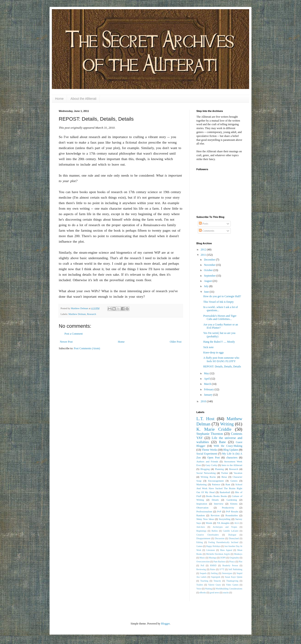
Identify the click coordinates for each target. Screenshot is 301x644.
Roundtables (232, 515)
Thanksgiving (232, 581)
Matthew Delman (77, 314)
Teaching (204, 581)
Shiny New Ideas (205, 519)
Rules (213, 569)
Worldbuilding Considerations (229, 589)
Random (201, 515)
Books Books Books (216, 496)
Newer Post (66, 342)
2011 (204, 255)
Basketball (225, 492)
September (210, 276)
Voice (199, 589)
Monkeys (238, 554)
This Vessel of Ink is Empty (219, 302)
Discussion (220, 538)
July (207, 286)
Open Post (214, 458)
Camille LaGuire (231, 531)
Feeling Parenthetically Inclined (223, 542)
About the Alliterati (83, 99)
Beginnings (201, 531)
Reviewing (201, 569)
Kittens (234, 504)
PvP (219, 511)
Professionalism (204, 511)
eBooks (203, 593)
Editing (200, 542)
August (208, 281)
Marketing (202, 484)
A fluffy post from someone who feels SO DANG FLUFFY (221, 359)
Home (59, 99)
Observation (202, 508)
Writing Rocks (208, 477)
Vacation (238, 473)
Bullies (215, 531)
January (209, 395)
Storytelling (225, 519)
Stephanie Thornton (210, 434)
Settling (214, 573)
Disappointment (203, 538)
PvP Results (232, 511)
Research (92, 314)
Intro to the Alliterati (232, 465)
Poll (202, 565)
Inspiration (202, 504)
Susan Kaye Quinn (234, 577)
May (207, 373)
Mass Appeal (226, 550)
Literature (211, 550)
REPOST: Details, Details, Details (222, 366)
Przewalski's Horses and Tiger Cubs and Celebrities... (220, 317)
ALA (237, 523)
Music (202, 558)
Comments (207, 231)
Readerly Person (230, 565)
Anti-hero (201, 527)
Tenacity (217, 581)
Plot (241, 562)
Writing (227, 424)
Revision (215, 515)
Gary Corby (211, 465)
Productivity (228, 508)
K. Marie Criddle (214, 429)
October (209, 270)
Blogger (165, 624)
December (210, 260)
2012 (204, 250)
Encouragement (216, 481)
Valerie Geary (215, 585)
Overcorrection (203, 562)
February (209, 389)
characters (232, 458)
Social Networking (206, 473)
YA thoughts (223, 523)
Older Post (176, 342)
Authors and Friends (207, 461)
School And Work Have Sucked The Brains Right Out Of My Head (219, 488)
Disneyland (234, 538)
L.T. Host (205, 419)
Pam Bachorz (220, 562)
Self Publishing (235, 569)
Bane (222, 442)
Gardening (232, 500)
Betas (224, 477)
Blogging (205, 469)
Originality (234, 558)
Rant (228, 484)
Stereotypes (227, 573)
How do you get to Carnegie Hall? (222, 296)
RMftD (213, 565)
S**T (222, 569)
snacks (226, 593)
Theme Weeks (209, 450)
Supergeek (216, 577)
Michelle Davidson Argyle (218, 554)
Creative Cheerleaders (208, 535)
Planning (219, 469)
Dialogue (232, 535)
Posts (203, 224)
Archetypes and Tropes (225, 527)
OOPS (223, 558)
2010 (204, 401)
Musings (213, 558)
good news (214, 593)
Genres (234, 481)
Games (199, 546)
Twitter (225, 473)
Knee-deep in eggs (213, 353)
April (207, 379)
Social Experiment (207, 454)
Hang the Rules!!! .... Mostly (219, 342)
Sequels (203, 573)
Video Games (232, 585)
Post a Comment (74, 334)
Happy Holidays (213, 546)
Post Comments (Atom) (87, 348)
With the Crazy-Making (228, 446)
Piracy (232, 562)
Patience (216, 484)
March (208, 384)
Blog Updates (231, 450)
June (207, 292)
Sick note (208, 347)
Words (209, 523)
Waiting (209, 589)
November (210, 265)
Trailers (200, 585)
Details (215, 500)
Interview (219, 504)
